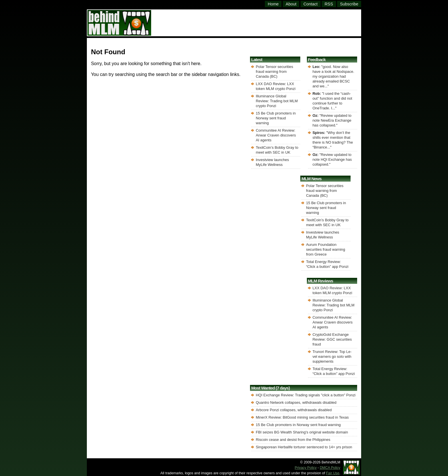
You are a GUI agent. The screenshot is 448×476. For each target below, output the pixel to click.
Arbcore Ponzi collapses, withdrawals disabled (294, 410)
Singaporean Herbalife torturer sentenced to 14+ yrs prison (304, 447)
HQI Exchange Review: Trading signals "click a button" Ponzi (306, 395)
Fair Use (333, 473)
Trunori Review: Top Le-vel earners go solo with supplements (332, 357)
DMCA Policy (330, 468)
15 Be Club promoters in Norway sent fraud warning (276, 118)
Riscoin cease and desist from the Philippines (293, 440)
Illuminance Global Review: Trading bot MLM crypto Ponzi (277, 101)
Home (273, 4)
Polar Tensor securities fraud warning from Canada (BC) (274, 72)
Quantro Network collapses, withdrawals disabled (296, 402)
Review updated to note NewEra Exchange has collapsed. (332, 120)
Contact (311, 4)
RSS (329, 4)
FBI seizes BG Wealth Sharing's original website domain (302, 432)
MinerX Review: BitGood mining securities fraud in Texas (302, 417)
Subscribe (349, 4)
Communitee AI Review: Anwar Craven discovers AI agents (276, 135)
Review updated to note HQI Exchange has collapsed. (332, 159)
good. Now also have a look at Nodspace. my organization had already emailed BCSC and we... (333, 76)
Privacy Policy (306, 468)
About (291, 4)
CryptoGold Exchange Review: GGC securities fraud (332, 339)
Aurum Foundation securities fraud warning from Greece (326, 249)
